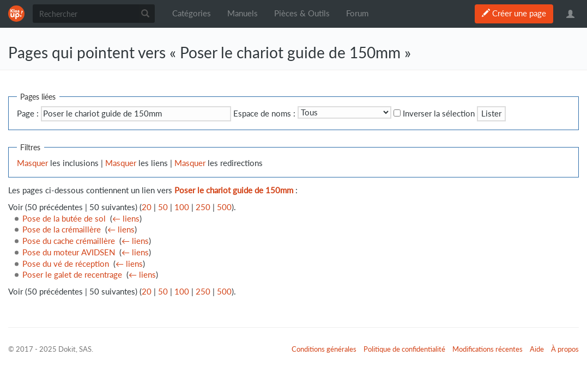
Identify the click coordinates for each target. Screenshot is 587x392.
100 (182, 207)
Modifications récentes (488, 349)
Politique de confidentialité (404, 349)
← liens (126, 219)
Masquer (32, 163)
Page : (28, 114)
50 (163, 207)
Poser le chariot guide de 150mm (234, 190)
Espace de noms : (264, 114)
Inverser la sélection (439, 114)
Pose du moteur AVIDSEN (69, 252)
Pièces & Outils (302, 13)
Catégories (192, 13)
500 (224, 207)
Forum (357, 13)
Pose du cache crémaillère (69, 241)
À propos (565, 349)
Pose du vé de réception (66, 264)
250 (203, 207)
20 (147, 207)
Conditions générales (324, 349)
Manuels (243, 13)
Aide (537, 349)
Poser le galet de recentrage (72, 275)
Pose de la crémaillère (62, 229)
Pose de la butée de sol (64, 219)
